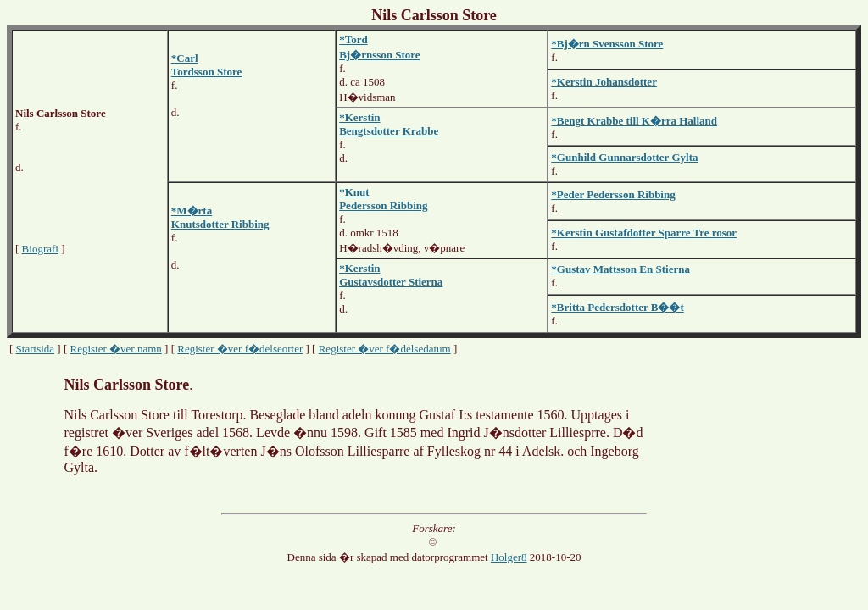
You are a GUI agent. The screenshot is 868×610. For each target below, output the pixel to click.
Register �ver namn (116, 349)
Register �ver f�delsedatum (385, 349)
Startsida (36, 349)
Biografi (40, 249)
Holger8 (509, 557)
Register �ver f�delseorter (240, 349)
